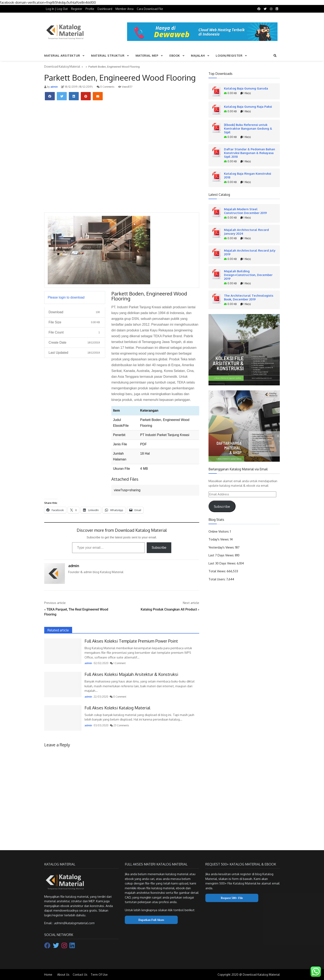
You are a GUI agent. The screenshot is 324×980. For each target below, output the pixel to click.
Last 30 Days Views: (223, 563)
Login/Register (229, 56)
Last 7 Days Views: (222, 555)
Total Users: (217, 579)
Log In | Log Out (57, 9)
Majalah (198, 56)
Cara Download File (150, 9)
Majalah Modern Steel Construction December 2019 (245, 211)
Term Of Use (99, 975)
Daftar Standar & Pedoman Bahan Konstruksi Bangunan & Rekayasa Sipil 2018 (250, 153)
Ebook (175, 56)
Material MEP (147, 56)
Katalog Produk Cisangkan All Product (169, 609)
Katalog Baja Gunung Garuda (246, 88)
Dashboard (105, 9)
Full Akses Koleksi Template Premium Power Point (131, 641)
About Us (63, 975)
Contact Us (80, 975)
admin (54, 87)
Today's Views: (219, 539)
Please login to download (66, 297)
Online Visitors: (219, 531)
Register (77, 9)
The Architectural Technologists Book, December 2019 (249, 297)
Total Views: (218, 571)
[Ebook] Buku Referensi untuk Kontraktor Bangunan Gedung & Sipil (248, 128)
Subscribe (159, 548)
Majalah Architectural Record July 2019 (250, 252)
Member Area (124, 9)
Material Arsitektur (62, 56)
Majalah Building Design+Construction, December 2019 (248, 275)
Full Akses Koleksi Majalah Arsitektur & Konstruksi (131, 674)
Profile (90, 9)
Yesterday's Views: (222, 547)
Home (48, 975)
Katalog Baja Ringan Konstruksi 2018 (248, 175)
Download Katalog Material (62, 66)
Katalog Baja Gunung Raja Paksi (248, 106)
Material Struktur (108, 56)
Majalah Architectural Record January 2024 (246, 232)
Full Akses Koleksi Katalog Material (117, 708)
